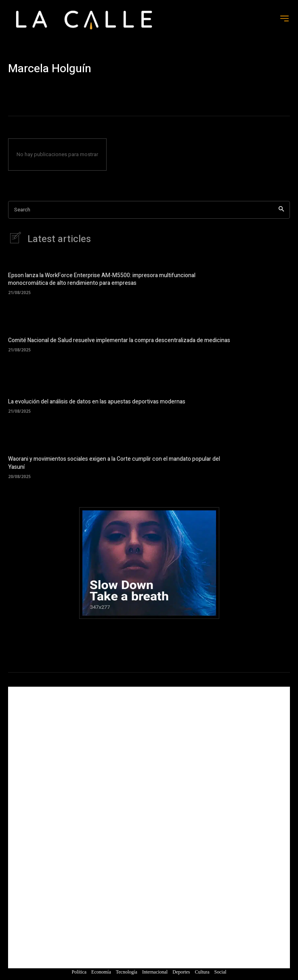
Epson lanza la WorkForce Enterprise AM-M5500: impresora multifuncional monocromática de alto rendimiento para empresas (102, 279)
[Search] (281, 210)
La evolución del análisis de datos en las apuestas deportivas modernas (97, 402)
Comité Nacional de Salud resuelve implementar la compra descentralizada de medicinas (119, 340)
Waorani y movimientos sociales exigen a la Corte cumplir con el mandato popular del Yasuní (114, 463)
